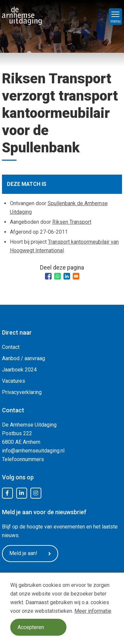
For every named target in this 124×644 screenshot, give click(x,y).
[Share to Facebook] (48, 276)
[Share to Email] (76, 276)
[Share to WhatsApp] (58, 276)
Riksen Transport (72, 222)
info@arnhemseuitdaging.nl (33, 451)
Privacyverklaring (22, 392)
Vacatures (14, 381)
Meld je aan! (30, 553)
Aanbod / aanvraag (23, 358)
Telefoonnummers (23, 459)
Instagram (36, 493)
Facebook (7, 493)
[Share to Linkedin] (67, 276)
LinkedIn (21, 493)
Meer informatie (93, 611)
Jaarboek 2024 (19, 370)
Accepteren (31, 627)
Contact (11, 347)
